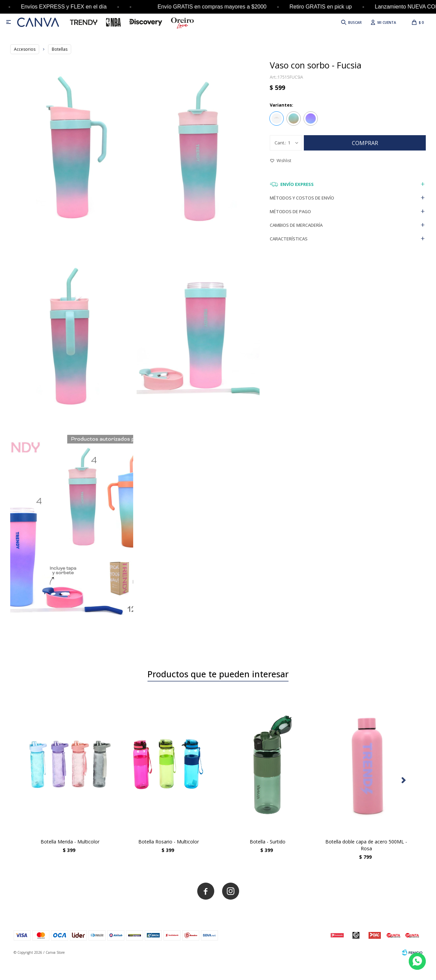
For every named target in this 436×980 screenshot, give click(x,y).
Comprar (365, 143)
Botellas (60, 49)
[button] (404, 780)
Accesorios (25, 49)
